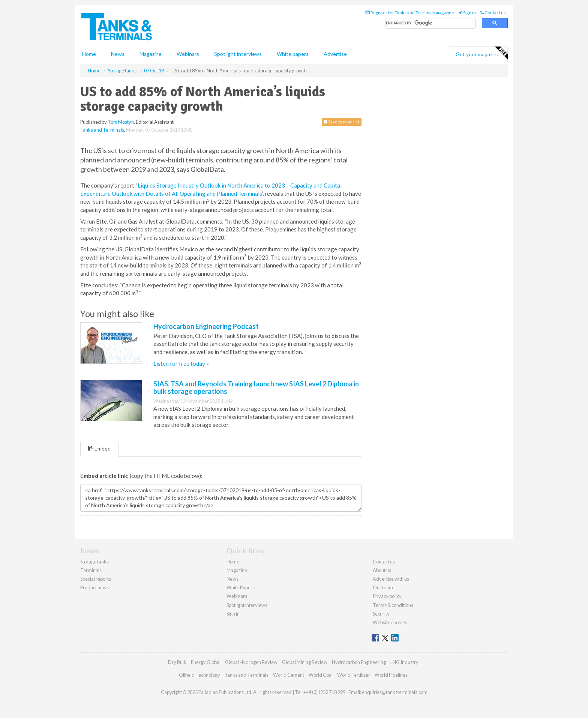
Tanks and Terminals (102, 130)
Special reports (96, 579)
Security (381, 614)
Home (89, 54)
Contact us (493, 13)
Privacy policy (387, 596)
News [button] (118, 54)
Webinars (188, 54)
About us (382, 570)
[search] (430, 23)
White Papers (241, 587)
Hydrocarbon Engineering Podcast (206, 326)
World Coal (321, 675)
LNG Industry (404, 662)
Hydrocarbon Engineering (359, 662)
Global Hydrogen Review (251, 662)
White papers (293, 54)
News (232, 579)
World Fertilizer (354, 675)
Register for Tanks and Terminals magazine (409, 13)
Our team (383, 587)
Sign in (467, 13)
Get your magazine (481, 53)
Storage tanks (94, 562)
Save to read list (342, 122)
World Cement (289, 675)
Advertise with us (391, 579)
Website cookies (390, 622)
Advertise (335, 54)
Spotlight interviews (238, 54)
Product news (94, 587)
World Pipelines (391, 675)
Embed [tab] (99, 448)
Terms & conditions (393, 605)
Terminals (91, 570)
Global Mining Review (305, 662)
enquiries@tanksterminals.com (395, 692)
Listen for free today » (181, 364)
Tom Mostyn (121, 122)
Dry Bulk (177, 662)
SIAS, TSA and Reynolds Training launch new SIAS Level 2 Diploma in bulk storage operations (256, 388)
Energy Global (206, 662)
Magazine (151, 54)
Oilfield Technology (199, 675)
